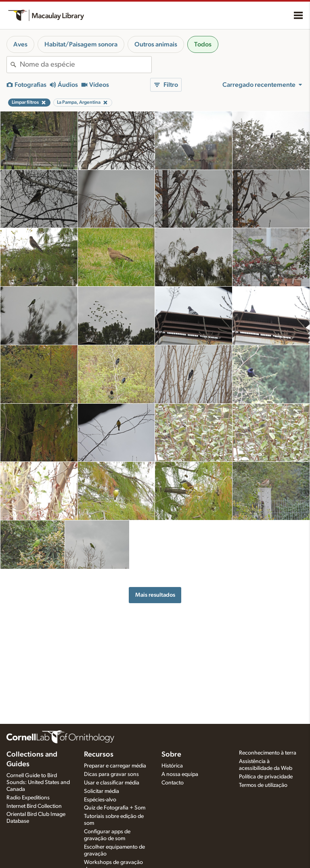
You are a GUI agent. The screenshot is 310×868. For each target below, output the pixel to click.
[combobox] (86, 65)
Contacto (173, 783)
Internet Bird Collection (34, 806)
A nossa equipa (180, 774)
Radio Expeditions (28, 798)
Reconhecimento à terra (268, 753)
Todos (203, 44)
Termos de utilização (263, 785)
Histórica (172, 766)
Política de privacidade (266, 777)
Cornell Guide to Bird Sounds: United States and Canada (38, 782)
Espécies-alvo (100, 800)
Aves (20, 44)
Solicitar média (102, 791)
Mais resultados (155, 595)
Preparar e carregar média (115, 766)
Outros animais (156, 44)
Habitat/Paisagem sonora (81, 44)
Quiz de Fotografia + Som (115, 808)
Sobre (171, 755)
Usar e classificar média (112, 783)
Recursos (99, 755)
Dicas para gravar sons (111, 774)
